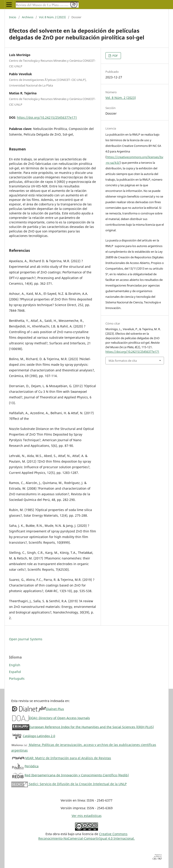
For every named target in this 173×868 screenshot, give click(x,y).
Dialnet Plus (55, 709)
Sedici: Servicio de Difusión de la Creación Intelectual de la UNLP (69, 784)
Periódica (32, 766)
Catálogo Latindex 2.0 (39, 736)
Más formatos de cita (123, 361)
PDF (115, 56)
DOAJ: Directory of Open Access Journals (59, 718)
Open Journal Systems (26, 639)
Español (15, 672)
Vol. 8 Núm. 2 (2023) (52, 17)
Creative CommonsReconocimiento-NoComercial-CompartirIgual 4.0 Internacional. (86, 836)
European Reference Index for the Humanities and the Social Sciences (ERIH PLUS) (92, 727)
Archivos (28, 17)
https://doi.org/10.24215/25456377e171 (47, 117)
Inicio (13, 17)
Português (17, 678)
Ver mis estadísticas (87, 816)
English (15, 665)
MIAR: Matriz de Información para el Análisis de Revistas (68, 758)
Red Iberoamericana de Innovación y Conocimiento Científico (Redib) (77, 775)
